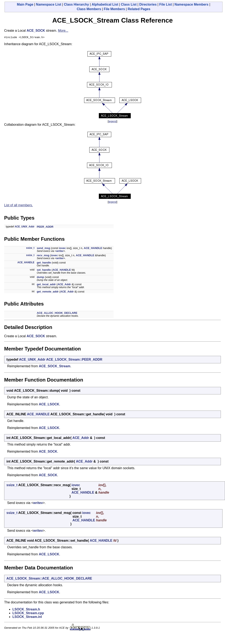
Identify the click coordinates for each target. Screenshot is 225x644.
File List (166, 4)
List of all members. (19, 206)
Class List (129, 4)
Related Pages (139, 9)
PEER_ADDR (45, 227)
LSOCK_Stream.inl (27, 617)
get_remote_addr (48, 292)
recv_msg (43, 256)
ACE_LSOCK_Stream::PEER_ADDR (74, 360)
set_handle (44, 270)
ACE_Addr (64, 285)
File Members (114, 9)
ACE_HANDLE (93, 249)
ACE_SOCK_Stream (54, 367)
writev (60, 252)
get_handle (44, 263)
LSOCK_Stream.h (26, 610)
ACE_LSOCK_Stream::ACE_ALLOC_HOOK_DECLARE (49, 579)
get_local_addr (46, 285)
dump (40, 278)
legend (112, 122)
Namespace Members (191, 4)
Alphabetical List (105, 4)
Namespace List (49, 4)
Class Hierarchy (76, 4)
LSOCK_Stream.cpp (28, 614)
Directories (148, 4)
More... (63, 31)
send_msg (43, 249)
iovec (62, 249)
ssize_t (30, 249)
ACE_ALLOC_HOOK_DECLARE (57, 314)
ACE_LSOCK (49, 405)
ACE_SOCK (36, 31)
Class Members (89, 9)
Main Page (25, 4)
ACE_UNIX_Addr (25, 227)
